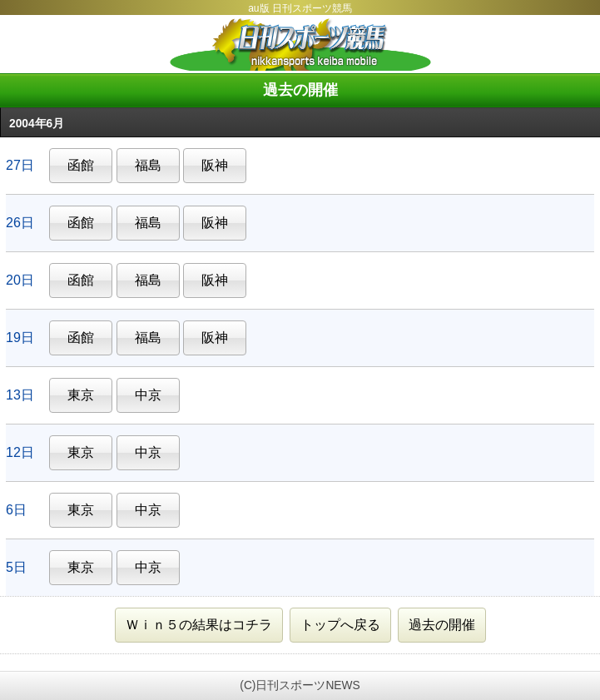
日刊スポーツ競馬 (300, 44)
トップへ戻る (340, 625)
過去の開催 (442, 625)
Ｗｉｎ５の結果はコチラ (199, 625)
